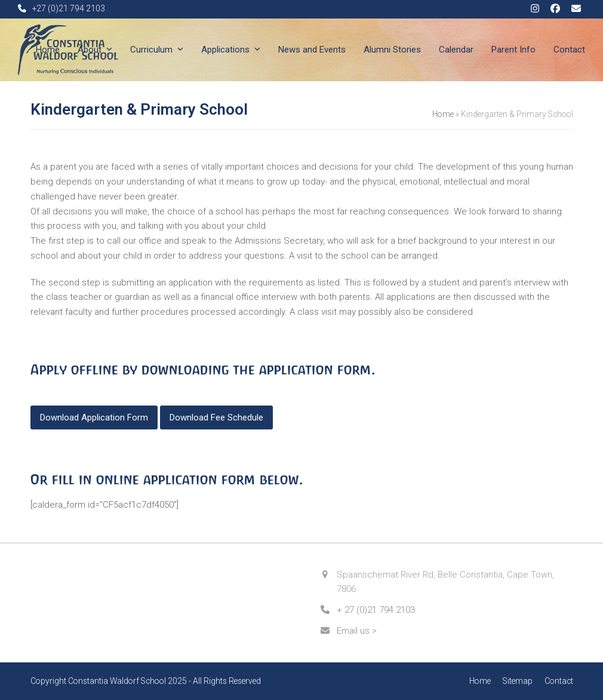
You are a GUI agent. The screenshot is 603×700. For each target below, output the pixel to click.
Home (443, 114)
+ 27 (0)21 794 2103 (376, 610)
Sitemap (518, 681)
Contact (559, 681)
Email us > (357, 631)
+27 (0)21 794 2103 (69, 8)
